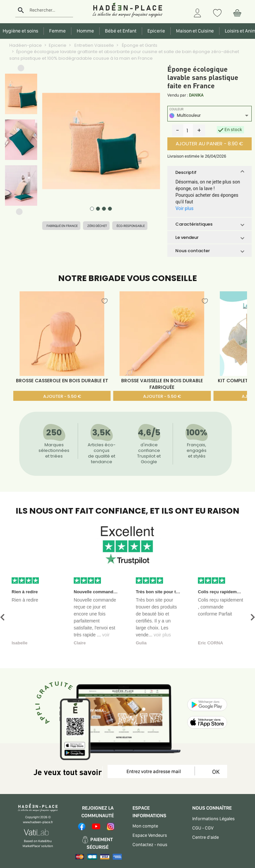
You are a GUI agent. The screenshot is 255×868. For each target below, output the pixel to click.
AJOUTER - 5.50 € (62, 396)
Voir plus (184, 208)
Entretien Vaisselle (94, 45)
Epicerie (58, 45)
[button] (21, 70)
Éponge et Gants (139, 45)
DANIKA (196, 95)
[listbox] (209, 116)
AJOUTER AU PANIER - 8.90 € (209, 144)
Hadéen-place (26, 45)
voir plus (162, 635)
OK (215, 772)
